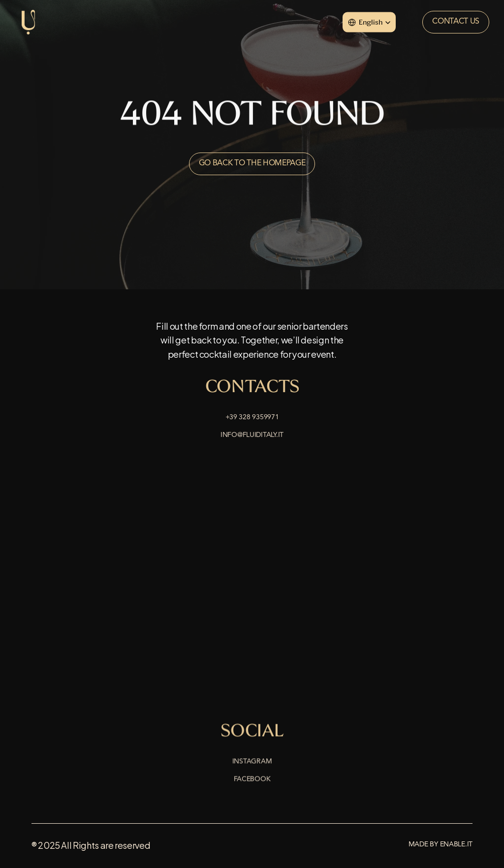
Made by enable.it (441, 844)
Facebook (252, 780)
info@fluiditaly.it (252, 436)
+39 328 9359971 (252, 418)
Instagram (252, 762)
